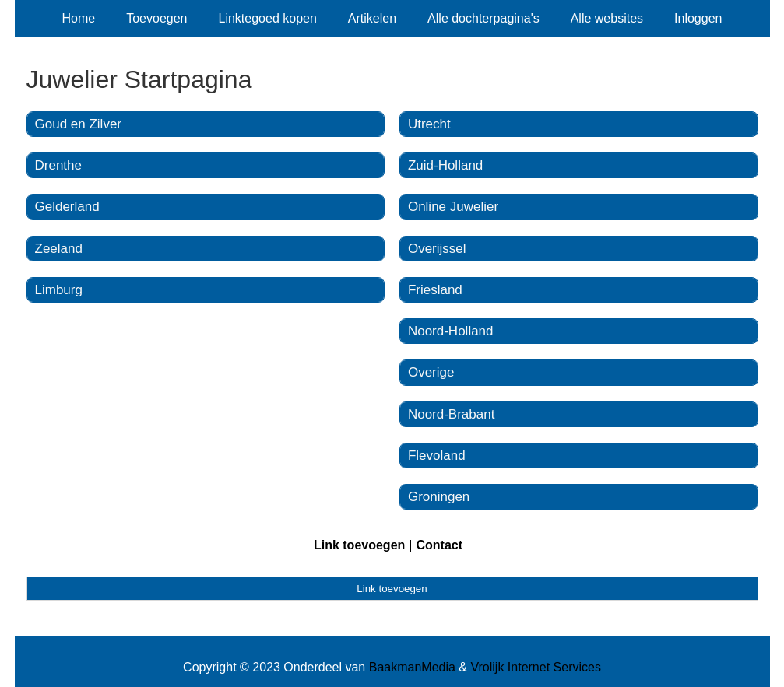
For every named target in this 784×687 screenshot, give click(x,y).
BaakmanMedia (412, 667)
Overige (431, 372)
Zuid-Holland (445, 165)
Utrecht (429, 124)
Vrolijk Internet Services (535, 667)
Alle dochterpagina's (483, 18)
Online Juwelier (453, 207)
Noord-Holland (451, 331)
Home (79, 18)
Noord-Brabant (452, 414)
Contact (439, 545)
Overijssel (437, 249)
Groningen (439, 497)
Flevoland (437, 456)
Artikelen (372, 18)
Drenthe (58, 165)
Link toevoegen (359, 545)
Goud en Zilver (79, 124)
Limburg (59, 290)
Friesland (435, 290)
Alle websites (607, 18)
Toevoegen (156, 18)
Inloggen (698, 18)
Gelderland (67, 207)
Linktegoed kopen (268, 18)
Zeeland (59, 249)
